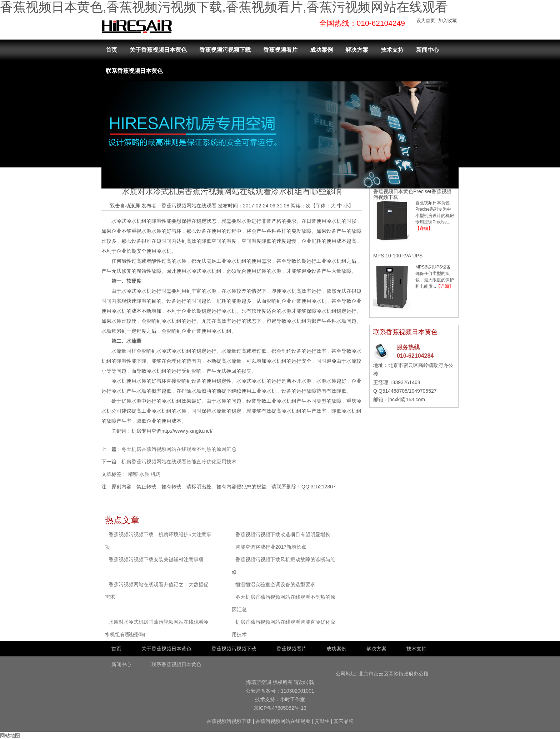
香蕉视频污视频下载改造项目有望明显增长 (283, 534)
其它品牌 (344, 721)
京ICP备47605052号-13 (280, 708)
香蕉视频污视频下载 (225, 50)
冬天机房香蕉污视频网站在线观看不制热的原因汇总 (179, 449)
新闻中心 (427, 50)
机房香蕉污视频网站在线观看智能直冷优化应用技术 (179, 462)
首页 (111, 50)
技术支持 (392, 50)
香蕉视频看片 (280, 50)
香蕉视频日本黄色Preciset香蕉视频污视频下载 (412, 194)
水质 (144, 474)
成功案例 (321, 50)
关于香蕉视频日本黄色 (158, 50)
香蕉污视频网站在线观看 (189, 206)
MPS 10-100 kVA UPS (398, 256)
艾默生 (322, 721)
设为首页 (426, 21)
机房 (156, 474)
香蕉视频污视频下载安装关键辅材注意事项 (156, 559)
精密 (133, 474)
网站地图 (10, 735)
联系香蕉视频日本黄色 (134, 71)
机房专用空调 (146, 431)
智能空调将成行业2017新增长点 (271, 547)
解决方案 (357, 50)
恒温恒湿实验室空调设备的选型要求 (275, 584)
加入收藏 (447, 21)
